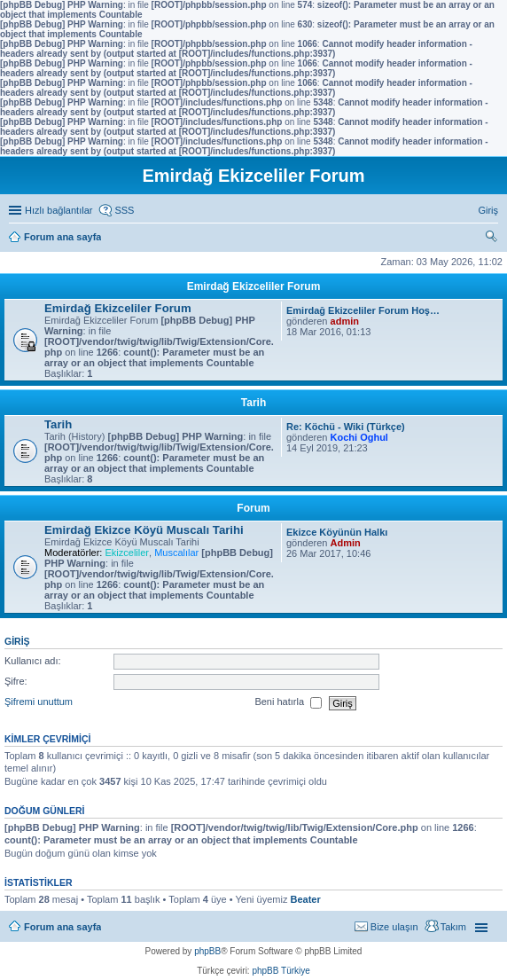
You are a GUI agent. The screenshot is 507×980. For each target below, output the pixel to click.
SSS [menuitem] (124, 210)
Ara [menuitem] (494, 239)
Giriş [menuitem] (488, 210)
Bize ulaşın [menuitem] (394, 927)
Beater (305, 899)
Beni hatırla (288, 703)
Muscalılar (176, 553)
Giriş (17, 641)
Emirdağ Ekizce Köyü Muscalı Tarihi (144, 530)
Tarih (253, 403)
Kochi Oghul (359, 437)
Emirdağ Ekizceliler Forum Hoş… (363, 310)
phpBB (207, 951)
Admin (346, 543)
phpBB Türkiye (281, 971)
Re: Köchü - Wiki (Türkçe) (346, 427)
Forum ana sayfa (62, 927)
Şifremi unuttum (39, 702)
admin (345, 321)
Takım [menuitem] (453, 927)
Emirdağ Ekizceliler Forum (254, 286)
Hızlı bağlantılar (58, 210)
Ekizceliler (127, 553)
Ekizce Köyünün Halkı (337, 532)
